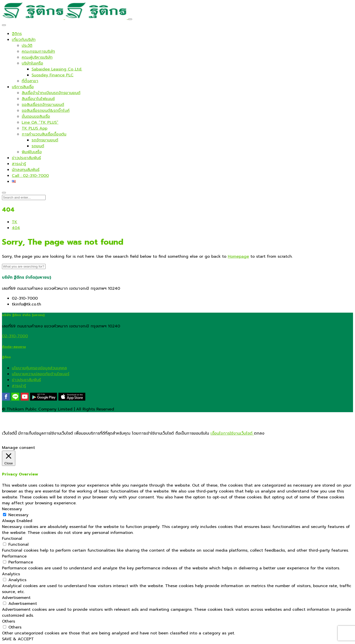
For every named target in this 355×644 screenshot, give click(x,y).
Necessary (18, 515)
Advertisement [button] (16, 598)
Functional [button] (12, 539)
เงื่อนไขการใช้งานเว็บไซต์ (232, 433)
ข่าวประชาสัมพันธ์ (26, 380)
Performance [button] (14, 556)
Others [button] (9, 621)
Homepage (238, 256)
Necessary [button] (12, 509)
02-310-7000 (15, 336)
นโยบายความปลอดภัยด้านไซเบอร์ (41, 374)
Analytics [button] (11, 574)
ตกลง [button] (259, 433)
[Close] (4, 25)
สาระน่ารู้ (19, 386)
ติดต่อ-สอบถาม (14, 347)
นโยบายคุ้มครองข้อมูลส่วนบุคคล (39, 368)
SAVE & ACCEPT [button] (18, 639)
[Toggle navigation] (130, 19)
